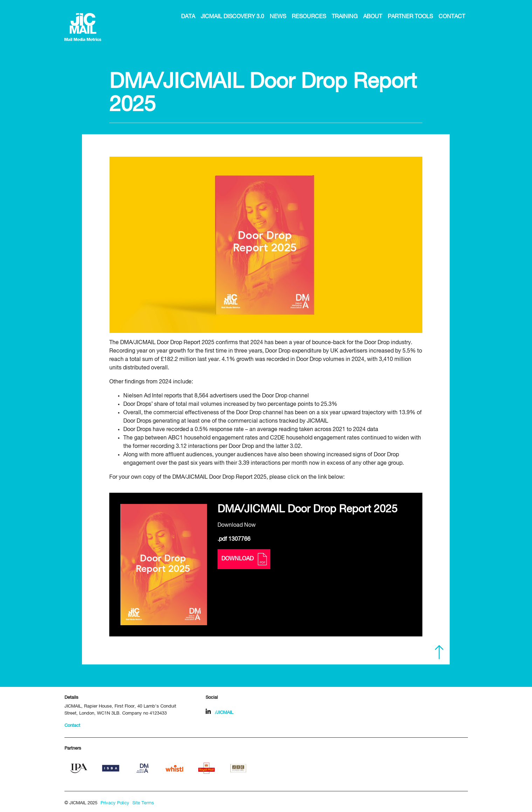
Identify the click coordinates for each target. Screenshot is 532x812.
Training (345, 17)
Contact (452, 17)
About (373, 17)
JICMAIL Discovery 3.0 (232, 17)
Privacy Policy (115, 803)
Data (188, 17)
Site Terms (143, 803)
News (278, 17)
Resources (309, 17)
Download (244, 559)
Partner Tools (410, 17)
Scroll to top (439, 652)
